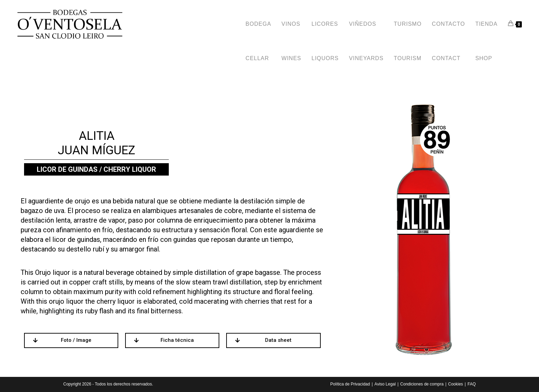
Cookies (456, 384)
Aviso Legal (385, 384)
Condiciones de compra (422, 384)
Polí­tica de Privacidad (350, 384)
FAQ (472, 384)
